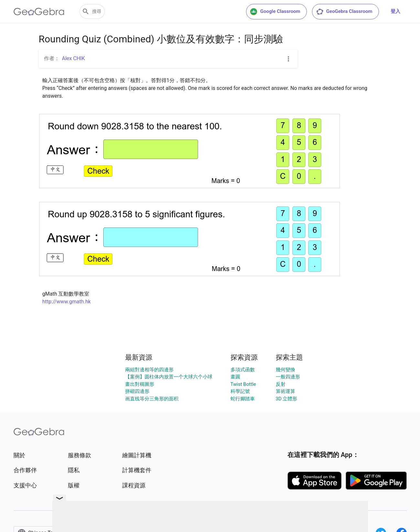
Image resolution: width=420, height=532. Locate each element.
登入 (395, 11)
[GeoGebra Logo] (39, 12)
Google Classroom (275, 12)
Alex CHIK (74, 58)
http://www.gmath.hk (67, 302)
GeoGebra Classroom (344, 12)
